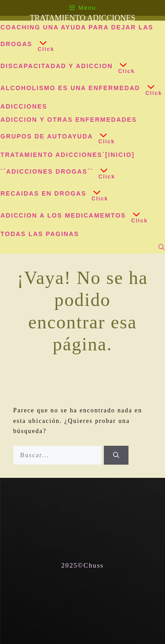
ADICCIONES (24, 106)
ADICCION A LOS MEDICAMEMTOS (72, 216)
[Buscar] (116, 455)
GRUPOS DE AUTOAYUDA (55, 137)
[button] (41, 45)
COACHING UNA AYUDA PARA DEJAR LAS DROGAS (77, 40)
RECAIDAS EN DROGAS (52, 194)
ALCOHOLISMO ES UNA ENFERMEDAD (79, 89)
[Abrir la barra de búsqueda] (161, 247)
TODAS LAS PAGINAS (40, 234)
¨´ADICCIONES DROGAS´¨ (55, 172)
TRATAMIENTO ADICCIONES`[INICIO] (68, 155)
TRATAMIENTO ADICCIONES (82, 18)
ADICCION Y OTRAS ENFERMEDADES (69, 120)
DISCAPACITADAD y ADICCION (65, 67)
